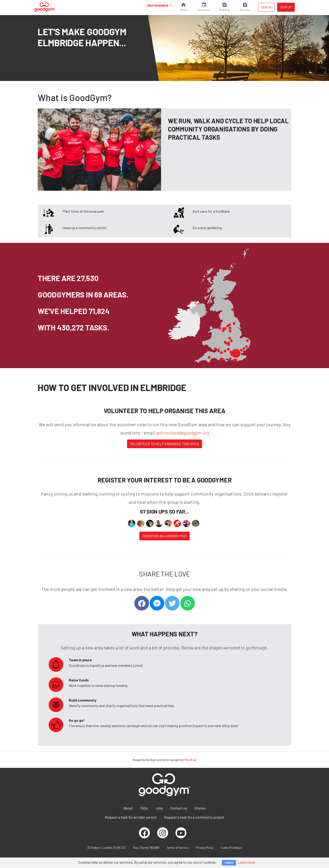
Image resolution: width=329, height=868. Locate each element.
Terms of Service (178, 848)
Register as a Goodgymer (164, 536)
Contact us (179, 808)
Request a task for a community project (194, 817)
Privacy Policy (205, 848)
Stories (200, 808)
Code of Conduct (231, 848)
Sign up (286, 7)
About (128, 808)
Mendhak (190, 760)
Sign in (266, 7)
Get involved (158, 5)
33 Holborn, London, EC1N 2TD (106, 848)
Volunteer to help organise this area (164, 444)
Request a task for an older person (131, 817)
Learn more (247, 862)
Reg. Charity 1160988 (146, 848)
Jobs (159, 808)
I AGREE (229, 863)
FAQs (144, 808)
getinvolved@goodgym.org (182, 433)
